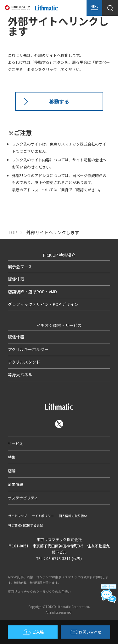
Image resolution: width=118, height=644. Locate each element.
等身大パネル (20, 375)
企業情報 (15, 484)
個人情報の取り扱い (73, 516)
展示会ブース (20, 267)
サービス (15, 443)
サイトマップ (18, 516)
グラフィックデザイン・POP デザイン (43, 304)
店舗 (12, 471)
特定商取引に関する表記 (25, 525)
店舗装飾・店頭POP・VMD (32, 292)
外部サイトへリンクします (53, 233)
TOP (12, 233)
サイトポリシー (43, 516)
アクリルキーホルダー (28, 349)
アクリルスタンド (24, 362)
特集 (12, 457)
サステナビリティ (23, 498)
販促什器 (16, 279)
